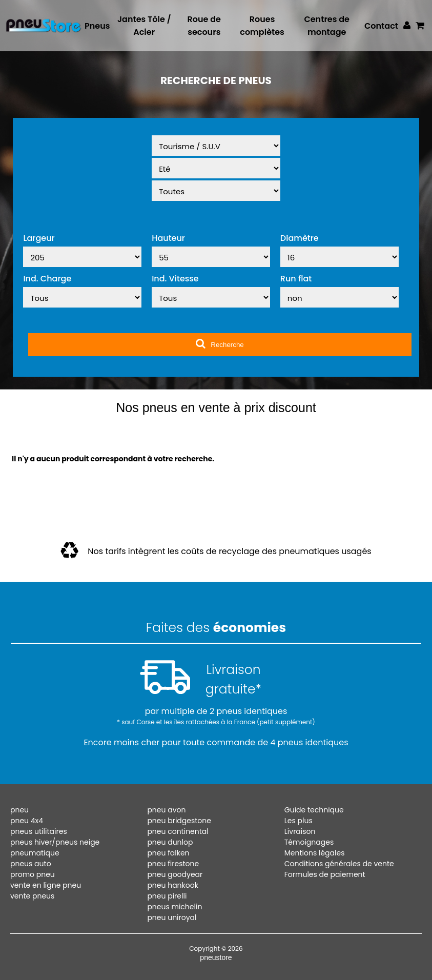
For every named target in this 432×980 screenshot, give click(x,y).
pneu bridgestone (179, 821)
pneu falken (168, 853)
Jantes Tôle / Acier (144, 26)
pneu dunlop (170, 842)
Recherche (220, 343)
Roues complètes (262, 26)
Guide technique (314, 810)
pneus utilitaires (39, 831)
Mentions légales (315, 853)
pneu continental (178, 831)
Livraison (300, 831)
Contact (381, 26)
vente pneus (32, 896)
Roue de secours (204, 26)
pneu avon (166, 810)
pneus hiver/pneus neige (55, 842)
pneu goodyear (175, 874)
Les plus (299, 821)
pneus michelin (174, 907)
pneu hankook (173, 885)
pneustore (216, 957)
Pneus (97, 26)
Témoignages (309, 842)
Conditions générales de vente (339, 864)
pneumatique (35, 853)
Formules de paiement (325, 874)
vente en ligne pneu (46, 885)
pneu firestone (173, 864)
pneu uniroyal (172, 917)
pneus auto (31, 864)
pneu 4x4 (27, 821)
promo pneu (33, 874)
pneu (19, 810)
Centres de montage (327, 26)
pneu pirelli (167, 896)
